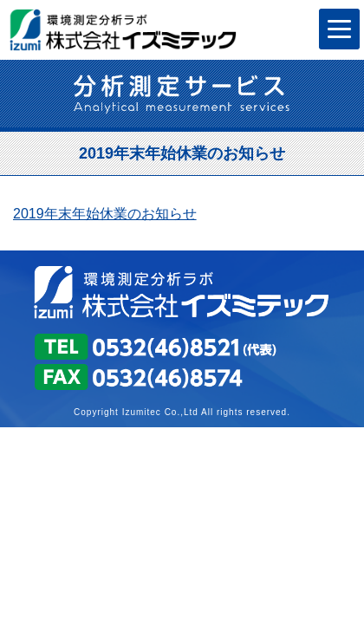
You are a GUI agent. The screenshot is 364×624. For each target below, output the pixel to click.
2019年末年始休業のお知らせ (105, 214)
